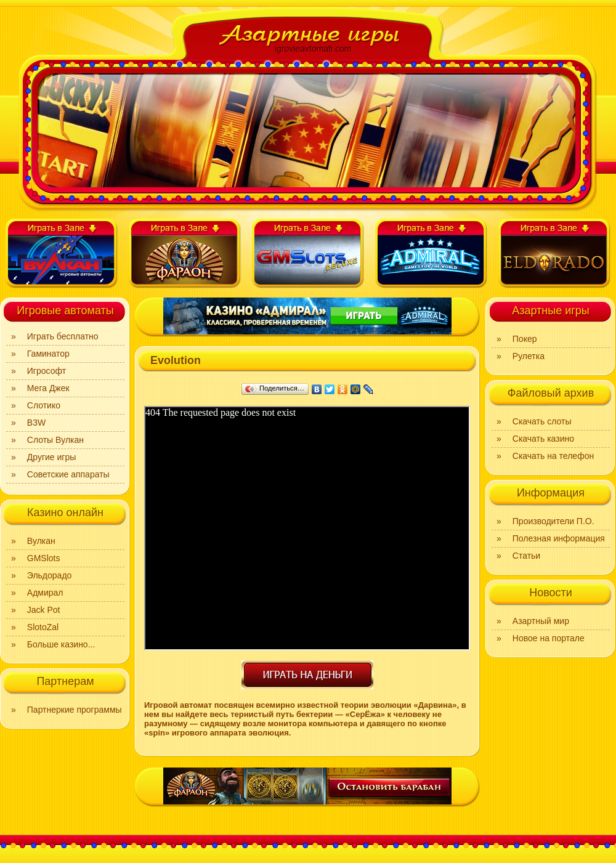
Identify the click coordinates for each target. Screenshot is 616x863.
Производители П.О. (553, 521)
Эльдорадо (50, 575)
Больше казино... (61, 644)
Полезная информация (559, 538)
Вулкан (41, 541)
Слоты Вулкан (55, 440)
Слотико (44, 405)
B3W (36, 423)
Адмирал (45, 593)
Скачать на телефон (553, 456)
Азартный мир (541, 621)
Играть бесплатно (63, 336)
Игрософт (47, 371)
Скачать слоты (542, 421)
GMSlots (44, 558)
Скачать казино (543, 439)
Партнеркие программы (75, 710)
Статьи (526, 556)
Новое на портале (549, 638)
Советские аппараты (68, 474)
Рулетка (529, 356)
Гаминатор (48, 354)
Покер (525, 339)
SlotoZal (43, 627)
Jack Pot (44, 610)
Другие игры (52, 457)
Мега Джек (48, 388)
